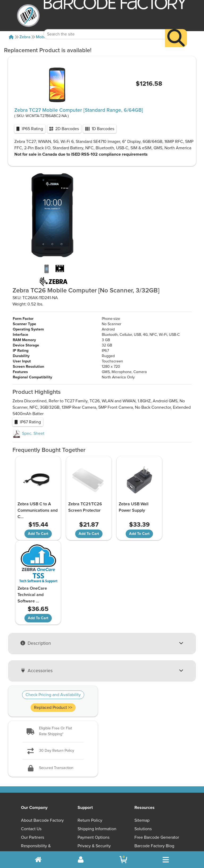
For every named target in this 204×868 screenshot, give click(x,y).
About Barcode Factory (42, 736)
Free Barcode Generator (157, 753)
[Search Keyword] (104, 26)
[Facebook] (145, 804)
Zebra (25, 37)
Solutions (143, 744)
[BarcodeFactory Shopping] (123, 860)
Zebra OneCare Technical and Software (166, 510)
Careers (28, 778)
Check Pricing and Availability (53, 610)
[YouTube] (119, 805)
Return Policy (90, 736)
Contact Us (31, 744)
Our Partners (33, 753)
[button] (53, 647)
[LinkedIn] (170, 805)
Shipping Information (97, 744)
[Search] (176, 30)
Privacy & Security (94, 761)
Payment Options (93, 753)
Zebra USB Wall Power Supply (121, 507)
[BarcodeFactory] (28, 16)
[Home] (11, 37)
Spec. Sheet (28, 433)
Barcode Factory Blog (154, 761)
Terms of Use (90, 770)
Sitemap (142, 736)
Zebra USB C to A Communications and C (33, 510)
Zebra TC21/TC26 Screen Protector (78, 507)
